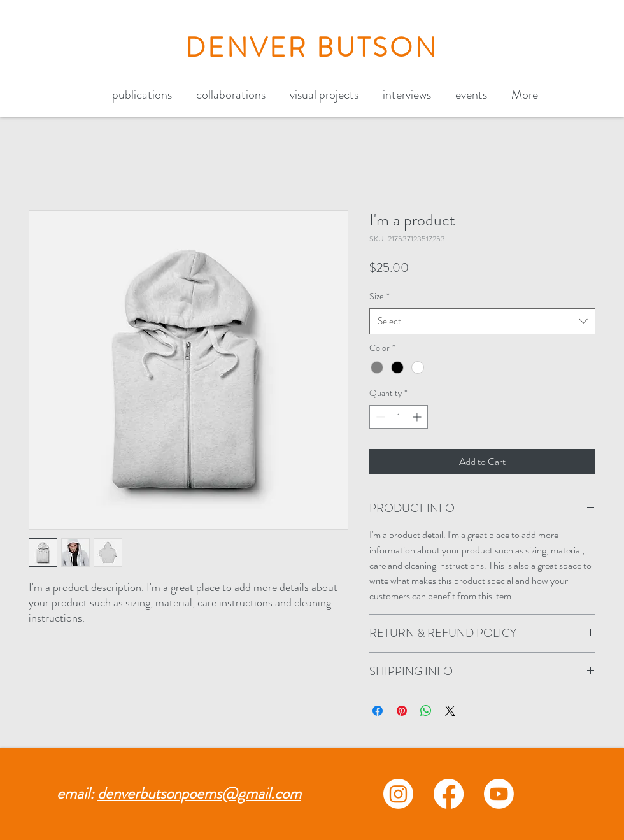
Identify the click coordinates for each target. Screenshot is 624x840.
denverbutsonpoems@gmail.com (199, 794)
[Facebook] (449, 794)
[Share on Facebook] (378, 711)
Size (379, 296)
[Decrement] (379, 417)
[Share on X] (450, 711)
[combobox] (482, 321)
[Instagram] (398, 794)
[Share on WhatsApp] (426, 711)
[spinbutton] (399, 417)
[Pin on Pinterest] (402, 711)
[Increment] (418, 417)
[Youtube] (499, 794)
